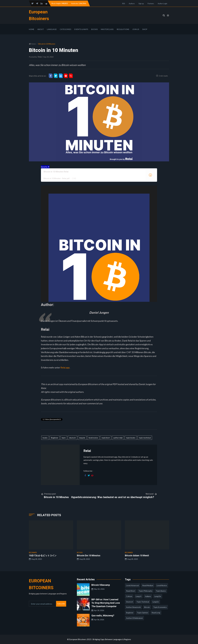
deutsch (72, 438)
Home (32, 29)
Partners (151, 4)
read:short (106, 438)
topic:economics (160, 607)
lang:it (139, 596)
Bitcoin (147, 607)
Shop (145, 29)
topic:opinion (143, 613)
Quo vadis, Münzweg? (103, 616)
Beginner (55, 438)
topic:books (131, 438)
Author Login (162, 4)
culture (129, 596)
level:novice (93, 438)
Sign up (141, 4)
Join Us (136, 29)
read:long (156, 613)
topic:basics (161, 591)
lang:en (156, 602)
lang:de (82, 438)
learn (64, 438)
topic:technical (145, 438)
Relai (40, 57)
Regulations (123, 29)
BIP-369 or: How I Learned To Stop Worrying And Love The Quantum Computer (106, 603)
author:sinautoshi (133, 607)
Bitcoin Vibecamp (101, 585)
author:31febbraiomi (134, 618)
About (41, 29)
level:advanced (132, 585)
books (45, 438)
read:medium (148, 585)
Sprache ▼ (45, 167)
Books (95, 29)
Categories (66, 29)
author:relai (118, 438)
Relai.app (65, 367)
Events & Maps (81, 29)
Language (52, 29)
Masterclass (107, 29)
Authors (132, 4)
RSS (124, 4)
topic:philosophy (145, 591)
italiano (148, 596)
